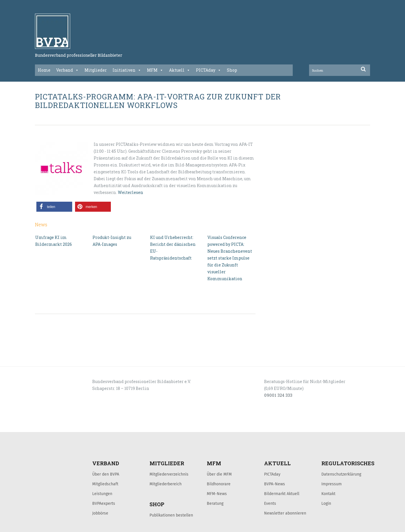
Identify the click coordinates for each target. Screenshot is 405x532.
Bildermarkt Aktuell (282, 494)
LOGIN (57, 426)
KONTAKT (76, 426)
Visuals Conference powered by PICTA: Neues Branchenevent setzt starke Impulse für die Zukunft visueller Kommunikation (230, 258)
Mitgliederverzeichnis (169, 474)
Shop (232, 70)
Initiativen (127, 70)
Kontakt (328, 494)
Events (270, 503)
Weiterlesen (130, 192)
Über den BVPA (106, 474)
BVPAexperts (104, 503)
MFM (155, 70)
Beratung (215, 503)
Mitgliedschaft (105, 484)
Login (326, 503)
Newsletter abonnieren (285, 513)
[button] (54, 207)
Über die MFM (219, 474)
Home (44, 70)
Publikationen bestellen (171, 515)
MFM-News (217, 494)
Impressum (332, 484)
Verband (67, 70)
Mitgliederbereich (166, 484)
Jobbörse (100, 513)
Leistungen (102, 494)
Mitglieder (96, 70)
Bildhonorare (219, 484)
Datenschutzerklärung (341, 474)
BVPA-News (275, 484)
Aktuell (180, 70)
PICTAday (209, 70)
